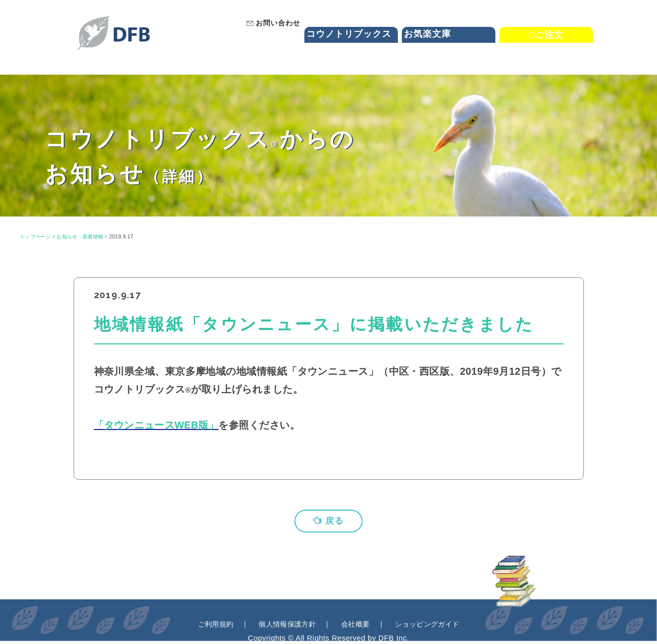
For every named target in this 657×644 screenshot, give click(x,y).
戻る (329, 521)
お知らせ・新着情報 (81, 237)
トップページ (36, 237)
